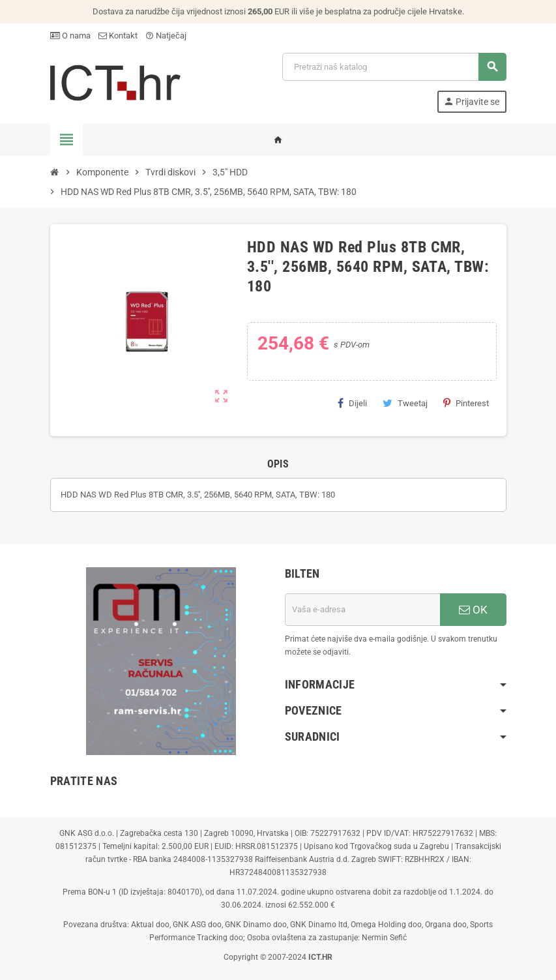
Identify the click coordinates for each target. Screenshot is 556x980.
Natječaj (166, 36)
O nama (70, 36)
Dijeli (352, 403)
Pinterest (466, 403)
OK (473, 610)
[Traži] (394, 67)
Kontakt (118, 36)
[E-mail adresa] (362, 610)
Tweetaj (405, 403)
